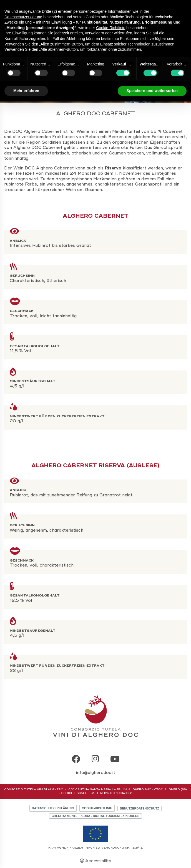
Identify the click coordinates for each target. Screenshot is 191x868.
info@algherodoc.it (96, 773)
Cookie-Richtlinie (97, 808)
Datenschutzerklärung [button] (23, 17)
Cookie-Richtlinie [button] (111, 28)
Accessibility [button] (98, 861)
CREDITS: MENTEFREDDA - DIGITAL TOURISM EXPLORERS (95, 816)
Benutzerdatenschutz (140, 808)
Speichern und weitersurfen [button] (152, 91)
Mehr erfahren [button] (26, 91)
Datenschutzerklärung (53, 808)
